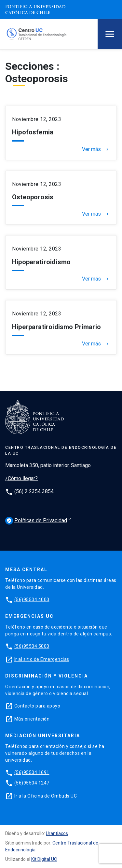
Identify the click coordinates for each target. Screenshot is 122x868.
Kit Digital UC (44, 859)
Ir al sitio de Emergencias (42, 659)
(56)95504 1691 (32, 772)
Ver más (96, 149)
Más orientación (32, 719)
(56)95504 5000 (32, 646)
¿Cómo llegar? (21, 478)
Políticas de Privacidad (36, 521)
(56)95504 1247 (32, 783)
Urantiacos (57, 833)
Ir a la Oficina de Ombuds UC (46, 796)
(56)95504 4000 (32, 600)
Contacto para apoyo (37, 706)
